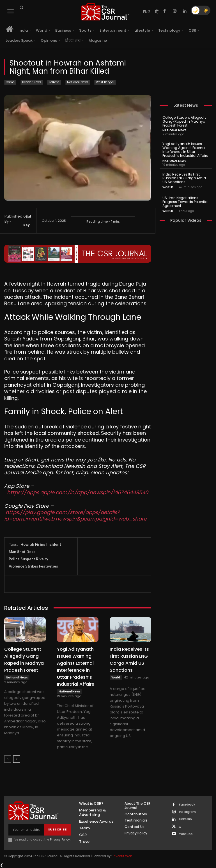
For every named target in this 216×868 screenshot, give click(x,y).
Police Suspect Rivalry (28, 559)
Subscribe (57, 829)
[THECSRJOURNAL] (105, 12)
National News (78, 82)
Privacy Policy (60, 840)
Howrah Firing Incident (41, 544)
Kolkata (54, 82)
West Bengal (105, 82)
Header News (32, 82)
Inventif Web (122, 856)
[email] (26, 830)
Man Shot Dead (22, 552)
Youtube (186, 834)
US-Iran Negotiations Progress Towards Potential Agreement (185, 202)
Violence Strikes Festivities (33, 566)
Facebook (187, 805)
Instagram (187, 812)
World (116, 677)
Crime (10, 82)
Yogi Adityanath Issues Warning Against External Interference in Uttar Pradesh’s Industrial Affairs (185, 150)
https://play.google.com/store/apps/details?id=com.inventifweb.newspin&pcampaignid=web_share (75, 515)
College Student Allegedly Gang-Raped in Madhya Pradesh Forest (184, 121)
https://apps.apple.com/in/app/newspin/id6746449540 (78, 492)
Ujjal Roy (27, 221)
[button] (21, 8)
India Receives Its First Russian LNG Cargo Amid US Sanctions (184, 178)
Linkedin (185, 819)
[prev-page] (8, 759)
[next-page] (17, 759)
